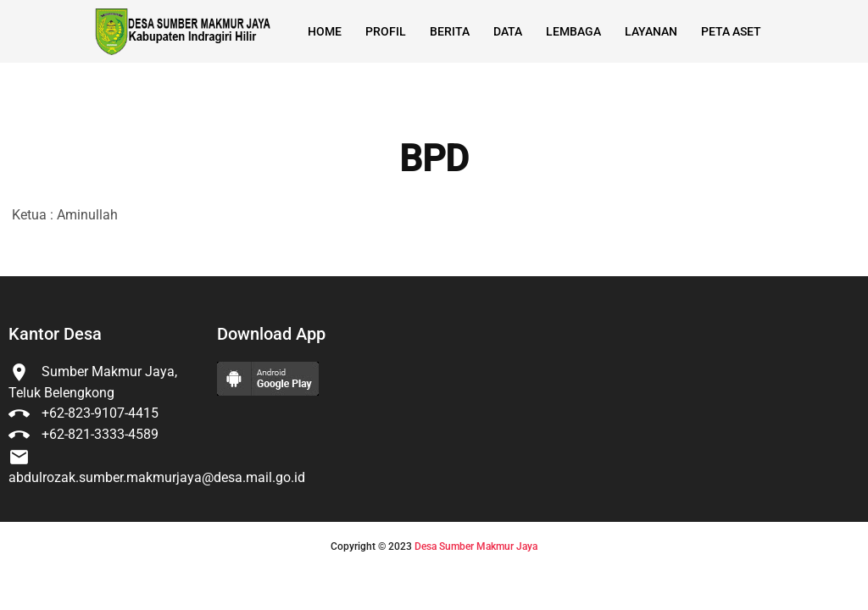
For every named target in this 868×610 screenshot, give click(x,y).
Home (325, 31)
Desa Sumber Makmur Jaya (476, 546)
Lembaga (573, 31)
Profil (386, 31)
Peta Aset (731, 31)
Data (508, 31)
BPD (434, 159)
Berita (450, 31)
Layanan (651, 31)
